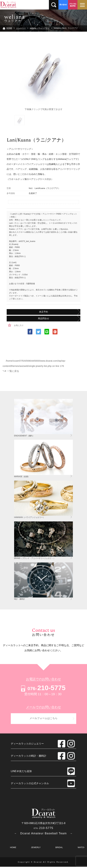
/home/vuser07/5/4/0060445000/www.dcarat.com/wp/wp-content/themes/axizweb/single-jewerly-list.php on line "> (34, 366)
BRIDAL (59, 849)
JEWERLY (36, 849)
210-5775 (43, 688)
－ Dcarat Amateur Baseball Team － (43, 835)
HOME (13, 849)
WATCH (81, 849)
